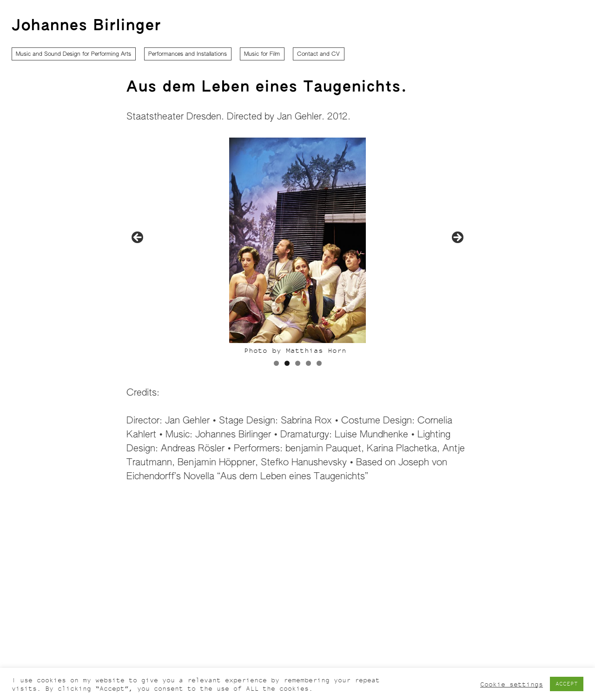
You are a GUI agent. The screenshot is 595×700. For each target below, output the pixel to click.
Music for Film (262, 54)
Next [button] (457, 238)
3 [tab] (298, 363)
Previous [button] (138, 238)
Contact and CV (318, 54)
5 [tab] (319, 363)
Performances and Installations (188, 54)
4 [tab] (308, 363)
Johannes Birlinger (86, 26)
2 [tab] (287, 363)
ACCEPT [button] (567, 684)
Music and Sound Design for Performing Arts (73, 54)
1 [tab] (276, 363)
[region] (297, 257)
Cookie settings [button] (512, 684)
